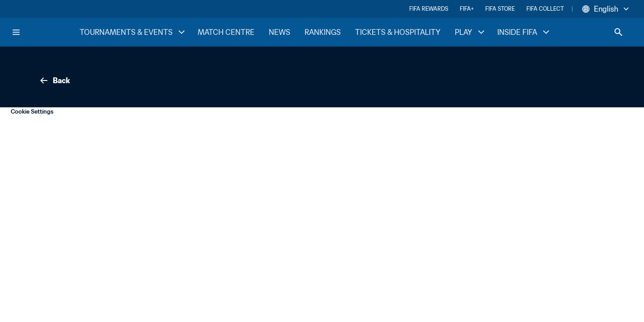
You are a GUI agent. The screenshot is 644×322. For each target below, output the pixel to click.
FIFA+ (467, 9)
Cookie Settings (32, 112)
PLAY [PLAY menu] (471, 32)
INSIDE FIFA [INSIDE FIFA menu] (524, 32)
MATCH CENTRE (226, 32)
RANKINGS (323, 32)
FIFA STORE (500, 9)
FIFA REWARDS (429, 9)
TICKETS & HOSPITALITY (398, 32)
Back (54, 80)
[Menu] (16, 32)
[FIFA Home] (45, 32)
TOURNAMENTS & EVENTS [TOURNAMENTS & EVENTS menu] (133, 32)
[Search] (619, 32)
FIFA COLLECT (545, 9)
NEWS (280, 32)
